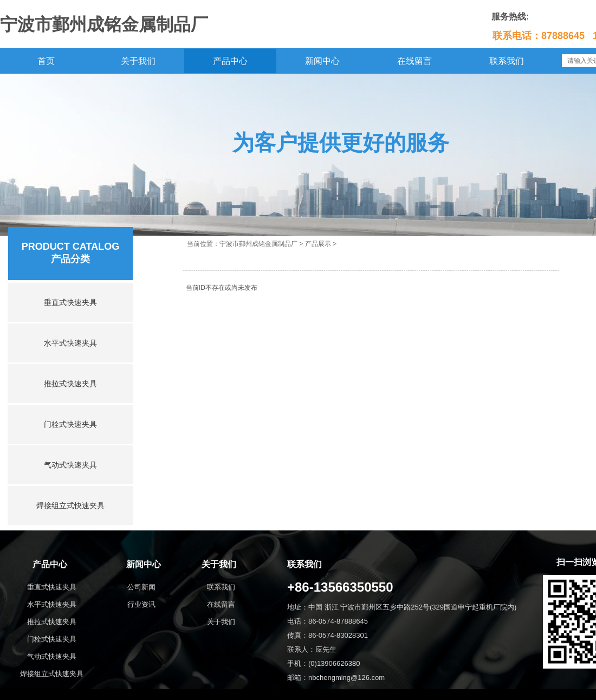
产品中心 (230, 61)
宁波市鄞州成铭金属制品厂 (258, 244)
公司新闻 (141, 587)
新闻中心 (322, 61)
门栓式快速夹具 (70, 424)
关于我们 (138, 61)
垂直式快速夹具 (70, 302)
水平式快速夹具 (70, 343)
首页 (46, 61)
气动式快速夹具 (70, 465)
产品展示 (318, 244)
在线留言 (414, 61)
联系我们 (507, 61)
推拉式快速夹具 (70, 384)
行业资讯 (141, 604)
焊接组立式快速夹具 (70, 505)
